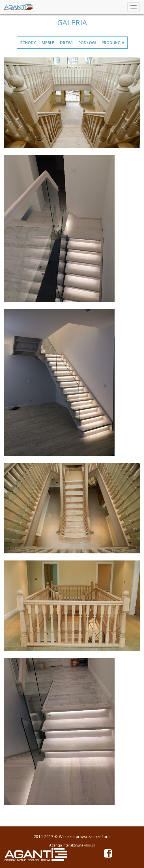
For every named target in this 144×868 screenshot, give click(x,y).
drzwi (66, 43)
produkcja (113, 43)
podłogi (87, 43)
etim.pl (90, 845)
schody (28, 43)
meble (48, 43)
